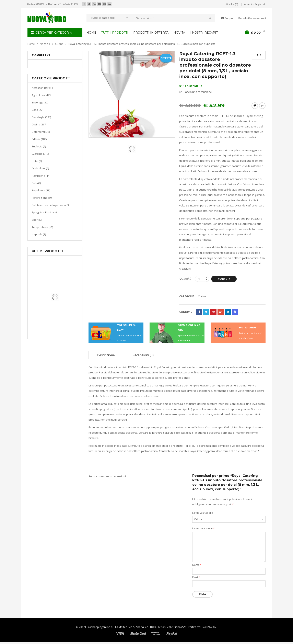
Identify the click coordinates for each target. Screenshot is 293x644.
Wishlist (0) (232, 4)
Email (196, 577)
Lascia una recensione (198, 92)
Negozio (45, 44)
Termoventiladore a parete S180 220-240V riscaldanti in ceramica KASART (64, 336)
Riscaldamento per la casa (65, 324)
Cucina (59, 44)
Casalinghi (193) (41, 117)
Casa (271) (38, 110)
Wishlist (255, 106)
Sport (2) (37, 220)
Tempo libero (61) (42, 227)
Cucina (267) (39, 124)
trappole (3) (39, 234)
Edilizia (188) (39, 139)
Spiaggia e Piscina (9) (45, 212)
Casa (54, 319)
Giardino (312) (40, 154)
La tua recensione (203, 528)
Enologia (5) (39, 146)
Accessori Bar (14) (43, 88)
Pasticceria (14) (41, 176)
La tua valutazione (203, 513)
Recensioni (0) (143, 355)
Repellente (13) (41, 190)
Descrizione (106, 355)
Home (31, 44)
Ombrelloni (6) (40, 168)
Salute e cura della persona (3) (51, 205)
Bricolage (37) (40, 102)
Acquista (225, 279)
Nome (197, 565)
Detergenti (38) (41, 132)
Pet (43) (36, 183)
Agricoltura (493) (42, 95)
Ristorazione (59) (42, 198)
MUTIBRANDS (248, 328)
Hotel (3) (37, 161)
